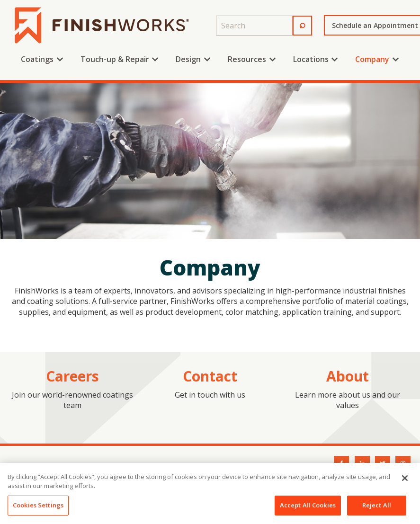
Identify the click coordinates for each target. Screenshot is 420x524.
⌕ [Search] (302, 24)
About (348, 376)
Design (188, 59)
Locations (311, 59)
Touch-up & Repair (115, 59)
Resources (247, 59)
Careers (72, 376)
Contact (210, 376)
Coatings (37, 59)
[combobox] (254, 26)
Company (372, 59)
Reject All (377, 508)
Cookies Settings (38, 508)
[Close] (405, 481)
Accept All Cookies (308, 508)
